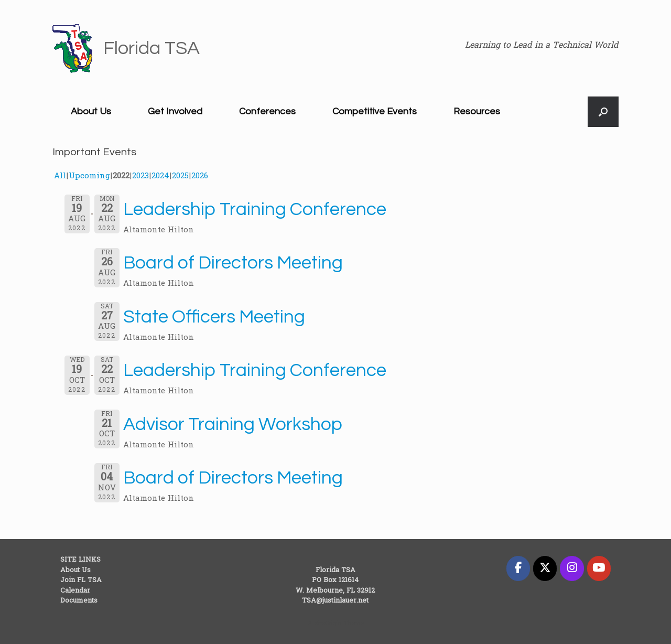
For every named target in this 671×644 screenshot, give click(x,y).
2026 (200, 176)
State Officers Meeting (214, 317)
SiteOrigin (328, 624)
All (60, 176)
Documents (79, 601)
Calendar (75, 591)
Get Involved (175, 111)
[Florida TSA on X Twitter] (545, 568)
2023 (140, 176)
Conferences (267, 111)
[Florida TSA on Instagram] (572, 568)
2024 (160, 176)
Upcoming (89, 176)
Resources (477, 111)
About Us (91, 111)
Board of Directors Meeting (233, 263)
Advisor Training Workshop (233, 424)
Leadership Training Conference (255, 209)
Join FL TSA (81, 580)
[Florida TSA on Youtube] (599, 568)
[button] (603, 112)
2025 (180, 176)
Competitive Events (375, 111)
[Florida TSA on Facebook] (518, 568)
